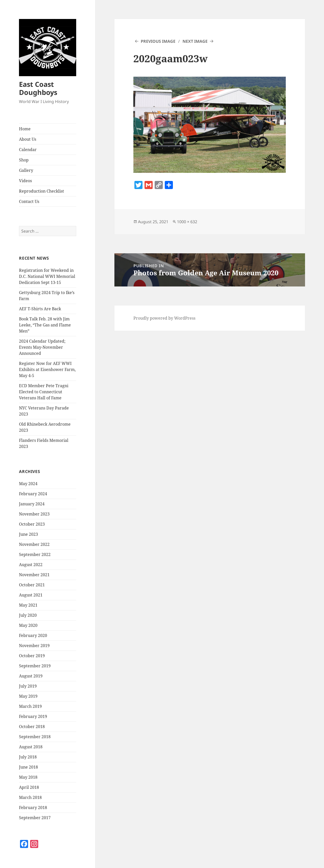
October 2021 (32, 585)
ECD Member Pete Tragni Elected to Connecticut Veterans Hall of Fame (44, 392)
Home (25, 129)
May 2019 (28, 696)
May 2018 (28, 777)
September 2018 (35, 737)
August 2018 (31, 747)
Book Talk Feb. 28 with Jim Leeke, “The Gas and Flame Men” (45, 325)
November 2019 (34, 646)
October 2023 (32, 524)
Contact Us (29, 201)
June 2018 (28, 767)
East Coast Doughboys (38, 88)
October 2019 (32, 656)
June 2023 (28, 534)
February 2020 (33, 635)
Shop (24, 160)
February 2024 (33, 494)
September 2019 (35, 666)
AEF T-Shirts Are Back (40, 309)
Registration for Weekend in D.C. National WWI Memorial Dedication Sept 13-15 (47, 276)
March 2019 (30, 706)
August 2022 (31, 565)
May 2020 (28, 625)
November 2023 (34, 514)
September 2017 (35, 818)
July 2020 (28, 615)
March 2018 (30, 797)
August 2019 (31, 676)
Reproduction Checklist (42, 191)
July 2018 (28, 757)
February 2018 (33, 808)
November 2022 (34, 544)
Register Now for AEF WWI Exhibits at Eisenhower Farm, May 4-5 (47, 369)
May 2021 (28, 605)
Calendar (28, 150)
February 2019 (33, 716)
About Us (28, 139)
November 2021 (34, 575)
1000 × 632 (187, 222)
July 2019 (28, 686)
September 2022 (35, 554)
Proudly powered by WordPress (164, 318)
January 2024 (32, 504)
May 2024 (28, 484)
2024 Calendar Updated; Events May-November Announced (42, 347)
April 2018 (29, 787)
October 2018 (32, 727)
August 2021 (31, 595)
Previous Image (158, 41)
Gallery (26, 170)
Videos (25, 181)
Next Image (195, 41)
